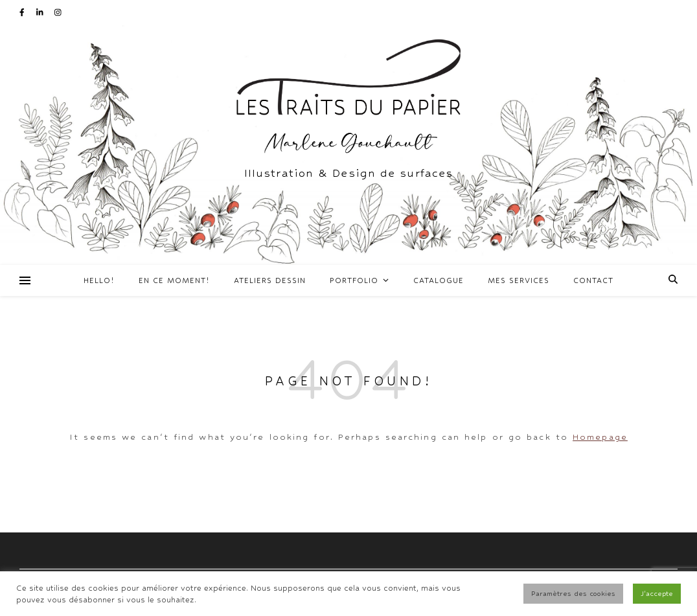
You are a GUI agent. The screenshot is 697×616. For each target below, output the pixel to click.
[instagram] (58, 13)
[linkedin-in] (41, 13)
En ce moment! (174, 280)
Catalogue (439, 280)
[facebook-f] (23, 13)
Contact (593, 280)
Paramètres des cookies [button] (573, 593)
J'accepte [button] (657, 593)
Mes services (519, 280)
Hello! (99, 280)
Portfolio (354, 280)
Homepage (600, 437)
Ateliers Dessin (270, 280)
